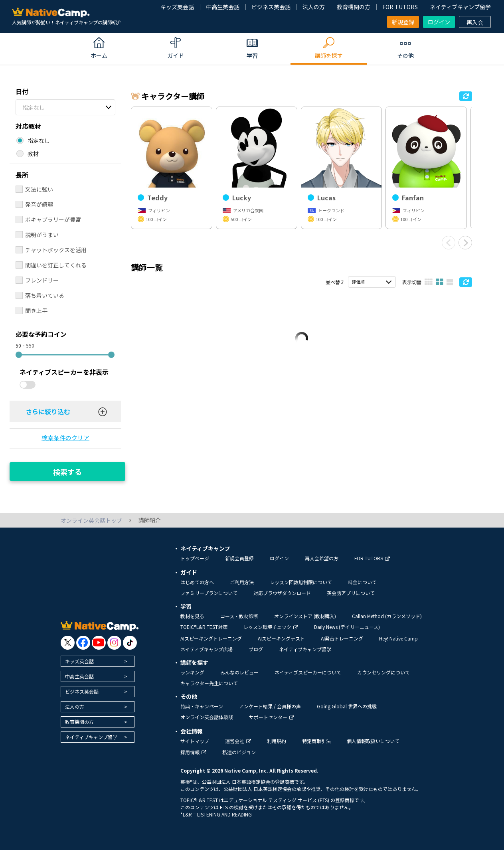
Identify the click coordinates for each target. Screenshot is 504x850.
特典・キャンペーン (202, 706)
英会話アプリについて (351, 593)
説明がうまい (42, 235)
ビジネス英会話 (271, 7)
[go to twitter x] (68, 643)
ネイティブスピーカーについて (308, 672)
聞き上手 (36, 310)
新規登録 (403, 22)
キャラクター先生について (209, 683)
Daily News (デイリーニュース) (347, 627)
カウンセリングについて (383, 672)
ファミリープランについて (209, 593)
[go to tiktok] (130, 643)
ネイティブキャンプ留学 (460, 7)
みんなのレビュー (239, 672)
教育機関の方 (354, 7)
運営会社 (238, 741)
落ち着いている (45, 295)
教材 (33, 154)
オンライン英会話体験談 (207, 717)
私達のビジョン (239, 752)
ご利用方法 (242, 582)
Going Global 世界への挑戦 (347, 706)
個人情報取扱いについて (373, 741)
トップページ (195, 558)
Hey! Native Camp (398, 638)
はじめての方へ (197, 582)
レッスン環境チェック (271, 627)
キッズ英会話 (177, 7)
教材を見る (192, 616)
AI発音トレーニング (342, 638)
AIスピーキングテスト (281, 638)
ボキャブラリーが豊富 (53, 219)
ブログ (256, 649)
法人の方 (314, 7)
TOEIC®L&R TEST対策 (204, 627)
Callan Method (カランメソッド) (387, 616)
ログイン (439, 22)
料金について (362, 582)
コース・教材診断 (239, 616)
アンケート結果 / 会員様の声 (270, 706)
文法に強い (39, 189)
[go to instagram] (114, 643)
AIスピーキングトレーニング (211, 638)
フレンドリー (42, 280)
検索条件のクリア (65, 438)
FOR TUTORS (400, 7)
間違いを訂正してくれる (56, 265)
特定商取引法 (316, 741)
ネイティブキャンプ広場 (207, 649)
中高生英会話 (223, 7)
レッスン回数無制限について (301, 582)
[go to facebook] (83, 643)
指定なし (34, 107)
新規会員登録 (239, 558)
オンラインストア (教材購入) (305, 616)
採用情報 (193, 752)
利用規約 (277, 741)
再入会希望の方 (322, 558)
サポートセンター (272, 717)
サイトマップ (195, 741)
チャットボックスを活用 (56, 250)
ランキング (192, 672)
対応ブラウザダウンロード (282, 593)
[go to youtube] (99, 643)
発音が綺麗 (39, 204)
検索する (67, 472)
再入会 (475, 22)
